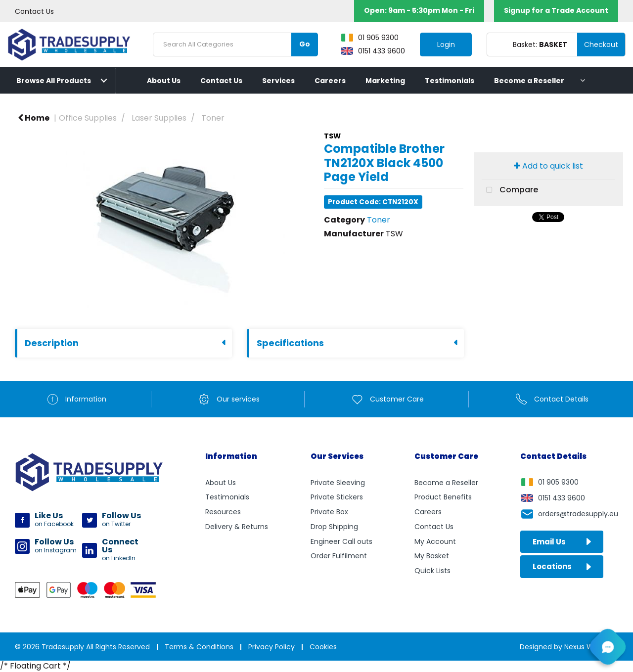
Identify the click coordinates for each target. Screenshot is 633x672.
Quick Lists (432, 571)
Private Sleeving (338, 483)
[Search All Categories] (235, 45)
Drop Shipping (334, 527)
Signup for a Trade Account (556, 10)
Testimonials (450, 81)
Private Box (329, 512)
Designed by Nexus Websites (569, 647)
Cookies (323, 647)
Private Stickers (337, 497)
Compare (510, 190)
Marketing (385, 81)
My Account (435, 541)
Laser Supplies (159, 118)
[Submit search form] (305, 45)
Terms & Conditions (199, 647)
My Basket (432, 556)
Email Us (562, 542)
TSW (332, 136)
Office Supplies (88, 118)
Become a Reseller (529, 81)
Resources (223, 512)
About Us (164, 81)
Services (278, 81)
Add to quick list (548, 166)
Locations (562, 566)
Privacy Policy (271, 647)
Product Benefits (443, 497)
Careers (330, 81)
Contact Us (34, 11)
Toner (213, 118)
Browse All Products (54, 81)
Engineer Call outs (341, 541)
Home (34, 118)
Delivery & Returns (237, 527)
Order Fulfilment (339, 556)
